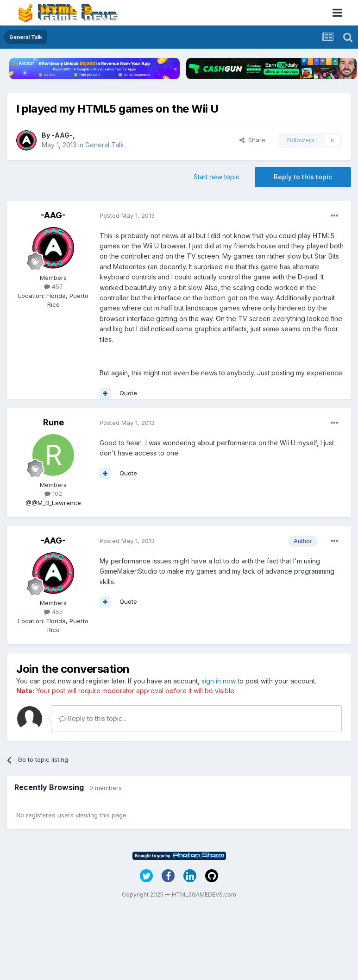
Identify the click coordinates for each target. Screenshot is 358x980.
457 (53, 286)
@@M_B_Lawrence (53, 503)
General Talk (105, 145)
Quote (128, 393)
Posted (127, 215)
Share (252, 140)
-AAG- (62, 135)
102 (53, 493)
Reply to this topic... (93, 718)
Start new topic (217, 177)
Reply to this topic (303, 177)
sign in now (219, 681)
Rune (53, 422)
